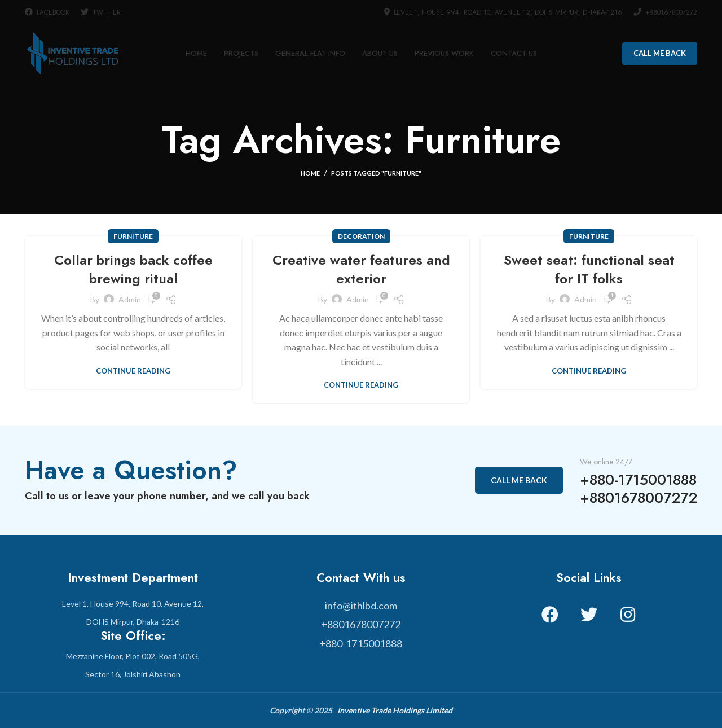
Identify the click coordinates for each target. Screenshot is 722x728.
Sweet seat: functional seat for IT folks (589, 269)
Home (310, 173)
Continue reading (133, 371)
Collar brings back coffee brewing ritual (133, 269)
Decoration (361, 236)
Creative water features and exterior (361, 269)
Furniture (133, 236)
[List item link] (361, 606)
